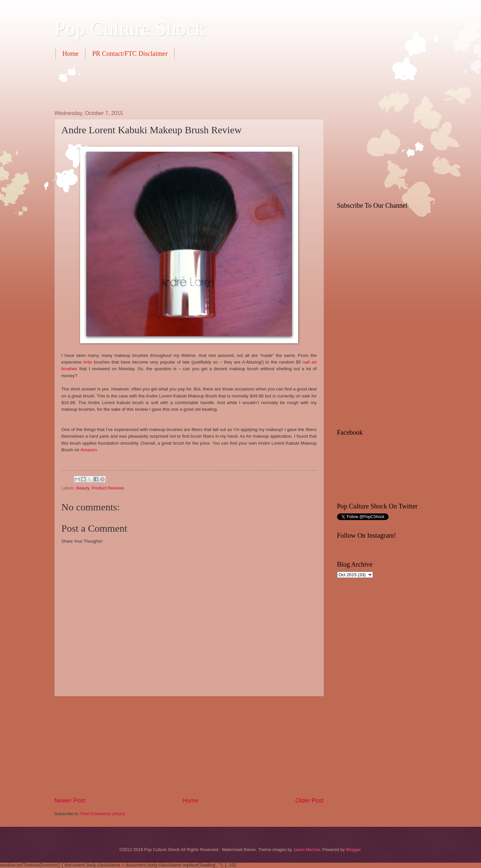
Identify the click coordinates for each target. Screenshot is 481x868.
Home (71, 54)
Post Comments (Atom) (103, 814)
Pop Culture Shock (130, 29)
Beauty (83, 488)
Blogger (353, 850)
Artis (88, 362)
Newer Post (70, 801)
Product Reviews (108, 488)
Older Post (309, 801)
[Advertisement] (176, 84)
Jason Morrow (306, 850)
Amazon (89, 450)
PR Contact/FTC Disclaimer (130, 54)
